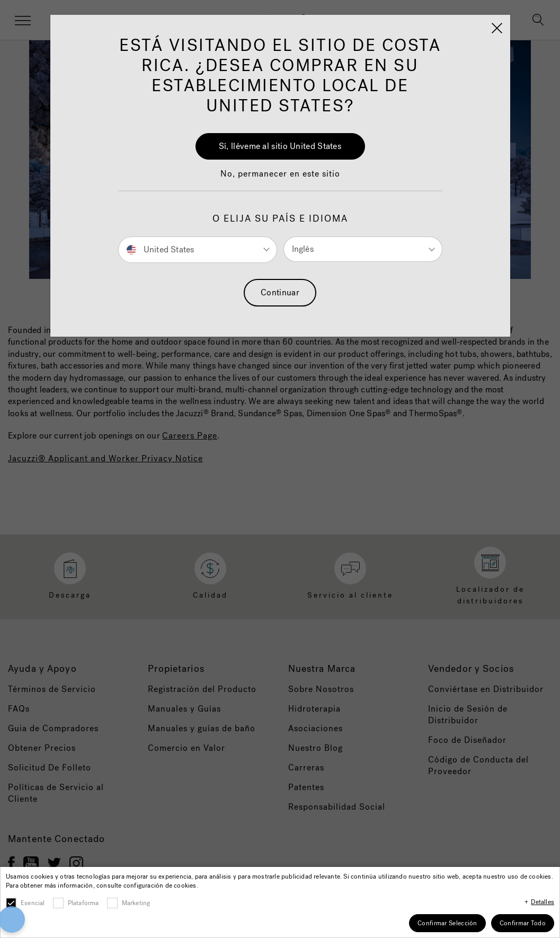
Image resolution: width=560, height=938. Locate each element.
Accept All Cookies (362, 861)
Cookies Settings (362, 890)
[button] (41, 878)
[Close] (440, 856)
